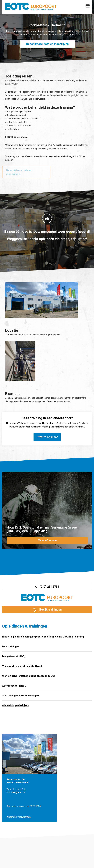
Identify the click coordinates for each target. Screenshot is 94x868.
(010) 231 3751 (47, 587)
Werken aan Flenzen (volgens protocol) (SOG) (29, 676)
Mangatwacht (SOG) (14, 656)
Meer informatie (47, 540)
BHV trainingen (11, 646)
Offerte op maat (47, 437)
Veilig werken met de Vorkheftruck (22, 666)
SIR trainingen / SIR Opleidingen (20, 695)
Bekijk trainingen (47, 610)
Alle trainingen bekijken (16, 705)
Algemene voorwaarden (19, 817)
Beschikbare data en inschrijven (47, 44)
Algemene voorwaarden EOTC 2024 (24, 806)
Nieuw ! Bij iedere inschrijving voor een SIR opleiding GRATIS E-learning (43, 637)
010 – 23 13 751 (18, 789)
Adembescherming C (14, 686)
